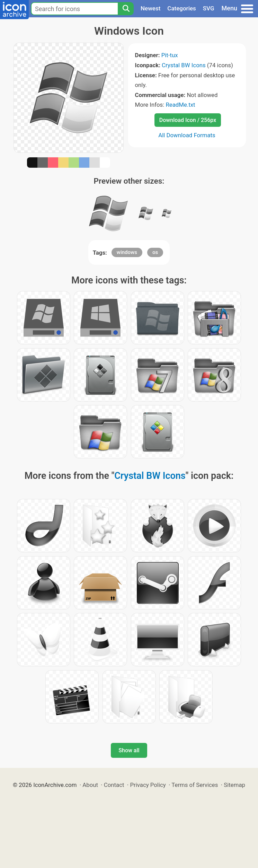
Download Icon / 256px (188, 120)
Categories (182, 8)
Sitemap (234, 785)
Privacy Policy (148, 785)
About (90, 785)
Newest (150, 8)
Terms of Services (195, 785)
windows (127, 252)
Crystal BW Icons (184, 65)
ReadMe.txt (180, 105)
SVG (209, 8)
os (155, 252)
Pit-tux (170, 55)
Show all (129, 750)
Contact (114, 785)
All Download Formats (187, 135)
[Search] (126, 9)
